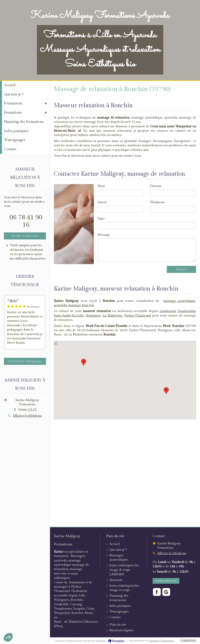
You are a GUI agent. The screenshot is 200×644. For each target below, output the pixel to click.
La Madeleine (112, 316)
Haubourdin (187, 311)
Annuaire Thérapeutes (161, 641)
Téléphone (157, 202)
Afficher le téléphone (27, 416)
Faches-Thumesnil (138, 316)
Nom (101, 186)
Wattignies (93, 316)
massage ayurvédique (179, 301)
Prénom (156, 186)
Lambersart (168, 311)
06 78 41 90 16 (26, 221)
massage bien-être (81, 305)
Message (104, 235)
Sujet (101, 219)
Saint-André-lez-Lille (69, 316)
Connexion (188, 640)
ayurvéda (60, 305)
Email (102, 202)
